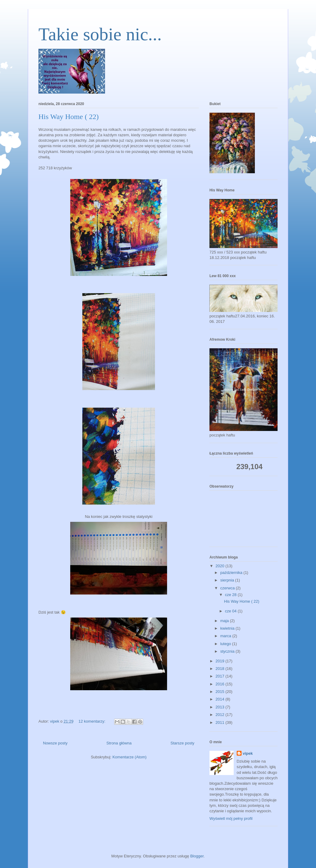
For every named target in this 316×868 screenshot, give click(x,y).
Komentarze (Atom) (129, 757)
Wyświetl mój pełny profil (231, 818)
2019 (221, 661)
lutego (226, 644)
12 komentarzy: (92, 721)
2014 (221, 699)
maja (225, 621)
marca (226, 636)
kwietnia (228, 628)
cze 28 (231, 595)
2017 (221, 676)
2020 (221, 566)
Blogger (197, 856)
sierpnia (228, 580)
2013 (221, 707)
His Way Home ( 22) (69, 117)
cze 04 (231, 611)
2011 (221, 722)
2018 (221, 669)
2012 (221, 715)
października (232, 573)
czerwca (228, 588)
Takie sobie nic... (100, 34)
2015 (221, 692)
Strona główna (119, 743)
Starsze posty (182, 743)
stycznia (228, 651)
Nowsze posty (55, 743)
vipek (248, 753)
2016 (221, 684)
